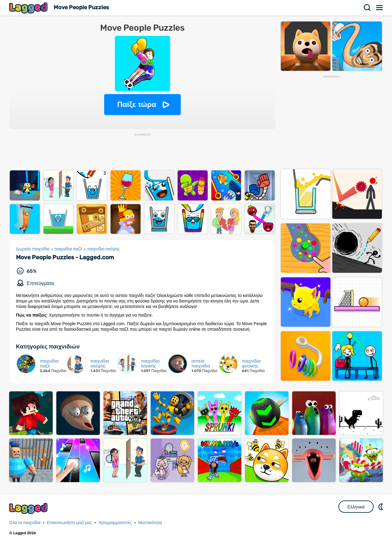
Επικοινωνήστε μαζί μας (69, 523)
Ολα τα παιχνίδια (25, 523)
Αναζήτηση (367, 8)
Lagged (29, 8)
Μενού (380, 8)
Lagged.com (29, 508)
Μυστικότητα (150, 523)
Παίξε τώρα (137, 104)
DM (381, 507)
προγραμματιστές (115, 523)
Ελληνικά (356, 507)
